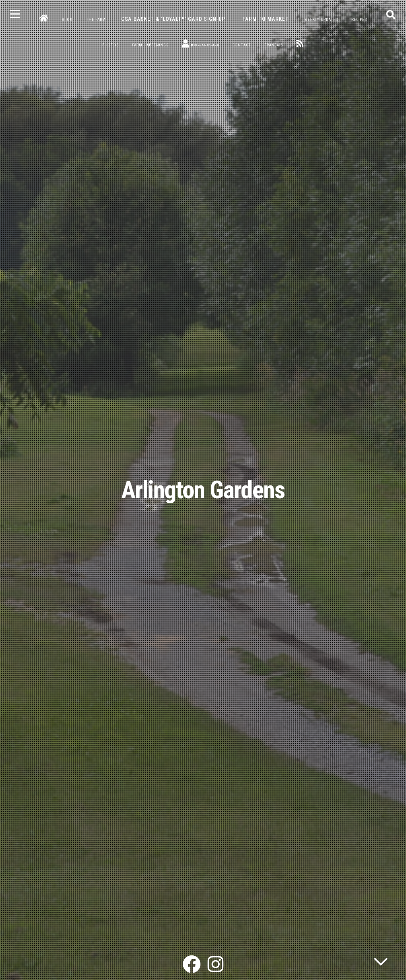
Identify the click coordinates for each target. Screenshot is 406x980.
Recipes (359, 20)
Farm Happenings (150, 45)
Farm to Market (266, 19)
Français (274, 45)
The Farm (96, 20)
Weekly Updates (321, 20)
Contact (242, 45)
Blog (67, 20)
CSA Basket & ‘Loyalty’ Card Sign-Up (173, 19)
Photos (110, 45)
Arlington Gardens (203, 490)
